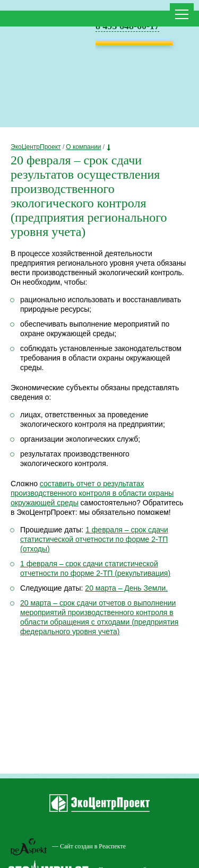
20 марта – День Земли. (126, 588)
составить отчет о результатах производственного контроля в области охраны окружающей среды (92, 493)
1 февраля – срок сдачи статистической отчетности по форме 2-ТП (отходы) (94, 539)
